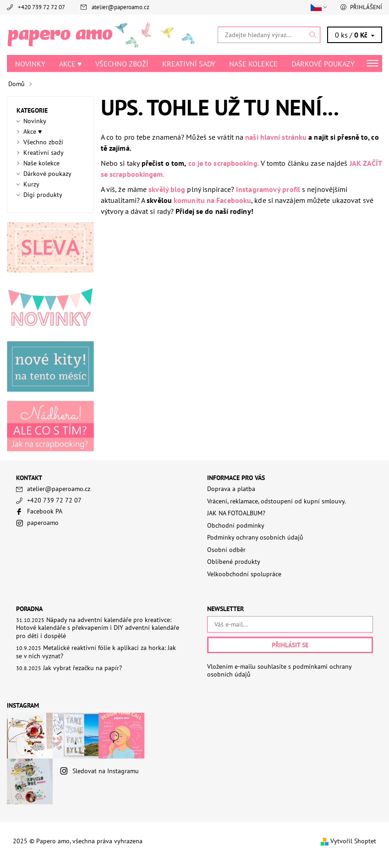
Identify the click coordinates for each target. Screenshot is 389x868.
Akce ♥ (71, 64)
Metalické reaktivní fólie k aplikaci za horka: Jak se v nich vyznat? (96, 652)
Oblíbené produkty (234, 562)
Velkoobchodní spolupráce (244, 574)
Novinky (30, 64)
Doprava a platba (231, 489)
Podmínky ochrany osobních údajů (255, 537)
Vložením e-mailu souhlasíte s (279, 671)
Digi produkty (43, 195)
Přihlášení (366, 7)
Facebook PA (45, 511)
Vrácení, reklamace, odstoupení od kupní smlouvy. (277, 501)
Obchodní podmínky (236, 525)
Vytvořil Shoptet (353, 841)
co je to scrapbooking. (224, 163)
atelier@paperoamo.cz (121, 7)
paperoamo (43, 523)
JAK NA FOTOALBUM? (236, 513)
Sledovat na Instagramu (106, 771)
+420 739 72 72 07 (41, 7)
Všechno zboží (122, 64)
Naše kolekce (253, 64)
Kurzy (31, 184)
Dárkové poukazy (323, 64)
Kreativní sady (189, 64)
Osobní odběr (226, 550)
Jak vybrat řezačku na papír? (82, 668)
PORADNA (29, 609)
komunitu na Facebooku (212, 200)
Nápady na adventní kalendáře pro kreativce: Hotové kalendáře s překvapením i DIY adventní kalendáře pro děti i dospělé (98, 628)
